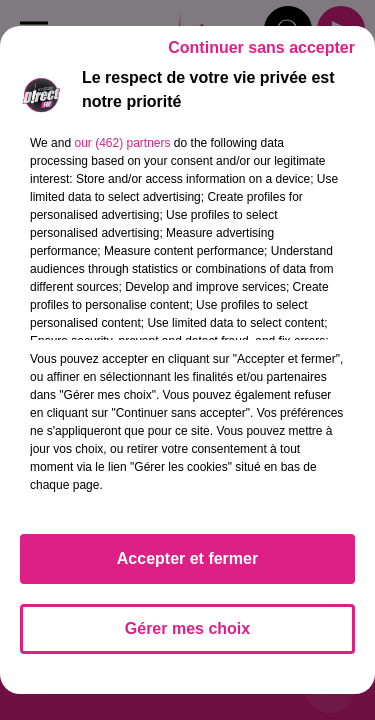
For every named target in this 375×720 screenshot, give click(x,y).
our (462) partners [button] (122, 143)
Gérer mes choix (187, 628)
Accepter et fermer (187, 558)
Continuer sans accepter (261, 47)
